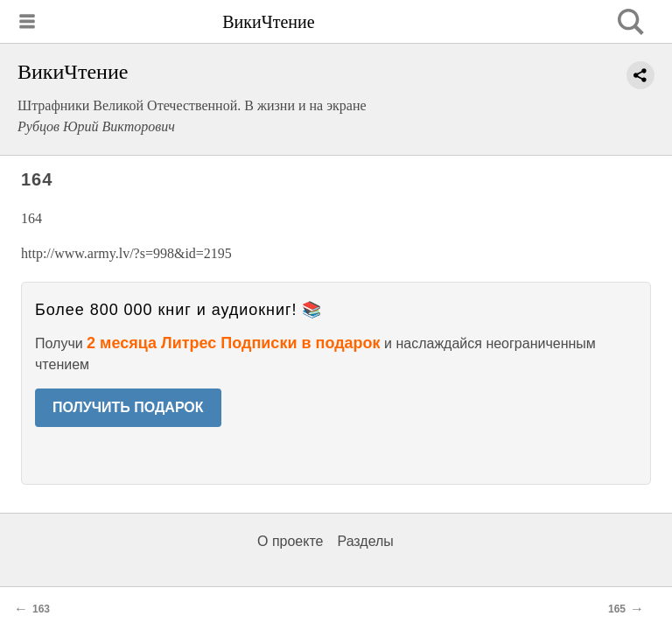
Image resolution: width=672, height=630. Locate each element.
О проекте (290, 541)
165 (617, 609)
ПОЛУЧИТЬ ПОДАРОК (128, 407)
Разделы (365, 541)
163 (41, 609)
